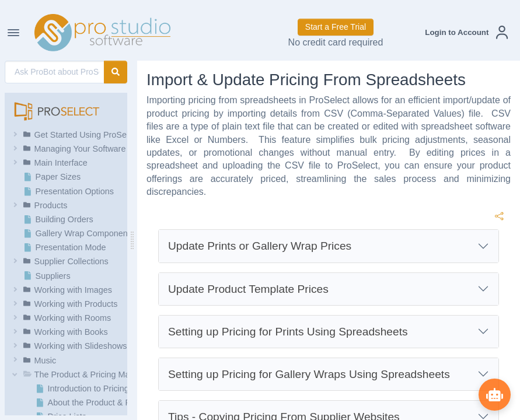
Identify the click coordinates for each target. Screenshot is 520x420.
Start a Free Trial (336, 27)
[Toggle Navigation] (13, 33)
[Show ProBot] (494, 394)
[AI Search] (55, 72)
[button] (466, 32)
